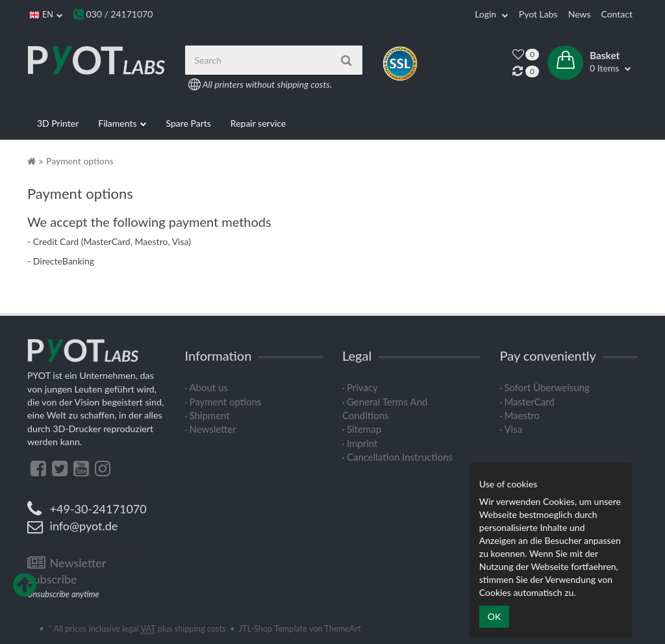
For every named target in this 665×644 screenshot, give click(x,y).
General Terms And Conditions (385, 408)
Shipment (209, 415)
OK (494, 616)
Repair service (258, 123)
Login (492, 14)
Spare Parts (189, 123)
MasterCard (529, 402)
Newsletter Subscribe (67, 571)
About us (208, 387)
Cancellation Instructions (400, 457)
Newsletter (212, 429)
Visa (513, 429)
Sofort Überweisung (547, 387)
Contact (617, 14)
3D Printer (58, 123)
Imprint (362, 443)
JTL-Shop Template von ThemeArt (300, 628)
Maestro (522, 415)
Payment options (225, 402)
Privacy (362, 387)
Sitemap (364, 429)
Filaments (122, 123)
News (580, 14)
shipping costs (200, 628)
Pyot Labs (538, 14)
